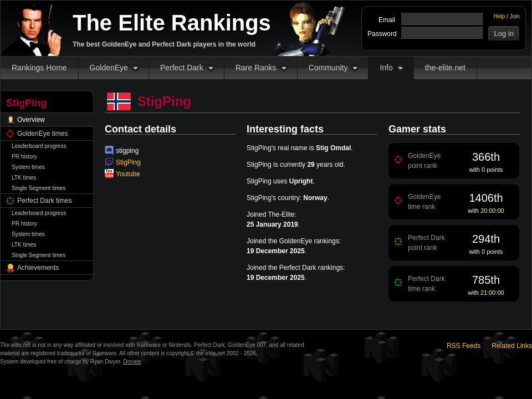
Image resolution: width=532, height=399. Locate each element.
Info (386, 68)
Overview (31, 120)
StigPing (128, 162)
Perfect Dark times (45, 201)
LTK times (24, 178)
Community (328, 68)
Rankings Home (39, 68)
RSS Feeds (464, 346)
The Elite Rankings (172, 23)
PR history (24, 157)
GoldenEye (109, 68)
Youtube (128, 174)
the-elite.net (445, 68)
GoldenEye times (42, 134)
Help (500, 16)
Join (515, 16)
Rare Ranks (256, 68)
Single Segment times (39, 188)
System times (28, 167)
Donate (132, 362)
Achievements (38, 268)
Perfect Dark (182, 68)
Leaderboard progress (39, 146)
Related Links (512, 346)
